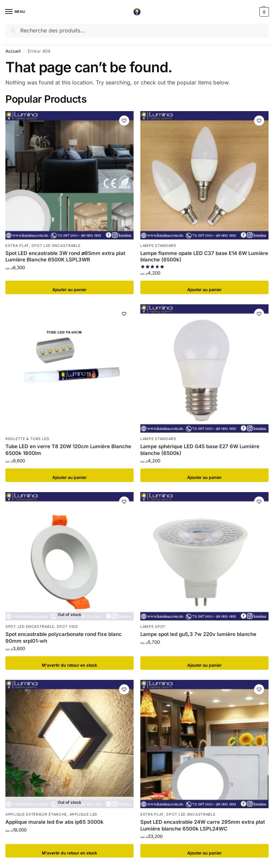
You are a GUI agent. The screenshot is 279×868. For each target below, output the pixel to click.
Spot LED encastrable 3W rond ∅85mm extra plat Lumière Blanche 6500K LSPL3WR (65, 257)
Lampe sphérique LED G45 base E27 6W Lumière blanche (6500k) (200, 450)
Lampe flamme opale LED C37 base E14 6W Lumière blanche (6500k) (204, 257)
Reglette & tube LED (27, 439)
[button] (263, 12)
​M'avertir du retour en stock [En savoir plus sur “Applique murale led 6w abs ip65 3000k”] (70, 851)
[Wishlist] (123, 121)
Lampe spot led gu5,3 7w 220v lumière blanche (198, 634)
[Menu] (15, 12)
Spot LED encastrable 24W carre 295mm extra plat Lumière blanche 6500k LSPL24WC (203, 825)
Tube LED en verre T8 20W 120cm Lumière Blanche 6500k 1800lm (68, 450)
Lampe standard (158, 246)
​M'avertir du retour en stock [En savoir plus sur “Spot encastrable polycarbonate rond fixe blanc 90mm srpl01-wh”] (70, 663)
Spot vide (67, 627)
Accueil (13, 51)
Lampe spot (153, 627)
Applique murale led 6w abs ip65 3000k (54, 822)
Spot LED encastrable (56, 246)
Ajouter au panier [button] (70, 287)
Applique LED (83, 814)
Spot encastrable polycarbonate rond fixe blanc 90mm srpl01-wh (64, 637)
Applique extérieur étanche (36, 814)
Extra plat (17, 246)
